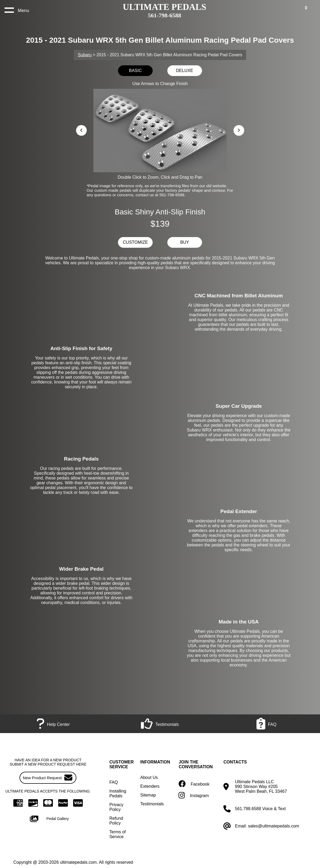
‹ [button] (81, 129)
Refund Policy (116, 821)
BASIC (135, 71)
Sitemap (148, 795)
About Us (149, 777)
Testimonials (152, 804)
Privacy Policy (116, 807)
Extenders (150, 786)
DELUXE (185, 71)
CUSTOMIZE (135, 242)
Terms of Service (118, 834)
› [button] (239, 129)
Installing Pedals (118, 793)
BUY (185, 242)
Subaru (85, 55)
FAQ (114, 782)
